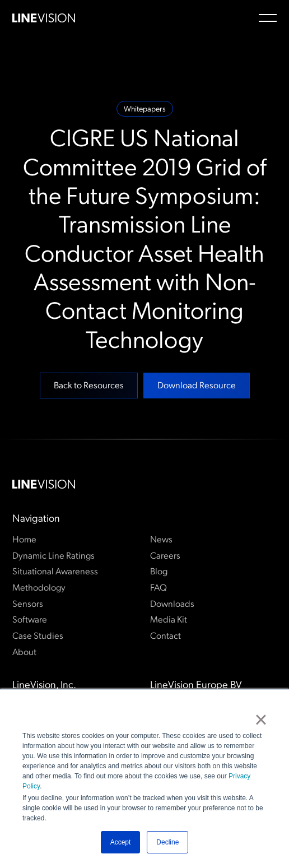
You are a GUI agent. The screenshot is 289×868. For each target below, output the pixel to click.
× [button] (261, 720)
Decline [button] (167, 842)
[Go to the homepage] (44, 485)
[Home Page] (44, 18)
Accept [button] (121, 842)
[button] (268, 18)
